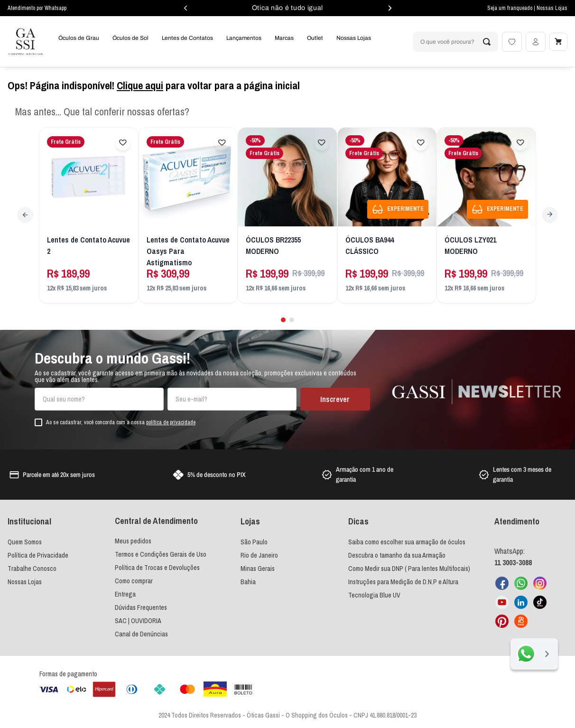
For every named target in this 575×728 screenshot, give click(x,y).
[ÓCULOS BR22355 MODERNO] (288, 215)
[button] (283, 316)
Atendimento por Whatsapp (37, 8)
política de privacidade (171, 419)
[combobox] (454, 42)
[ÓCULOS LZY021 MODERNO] (487, 215)
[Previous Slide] (27, 214)
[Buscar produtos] (485, 42)
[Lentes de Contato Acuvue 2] (88, 215)
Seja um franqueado (510, 8)
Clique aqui (140, 85)
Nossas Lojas (552, 8)
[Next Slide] (548, 214)
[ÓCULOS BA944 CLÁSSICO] (387, 215)
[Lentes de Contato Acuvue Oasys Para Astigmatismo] (188, 215)
